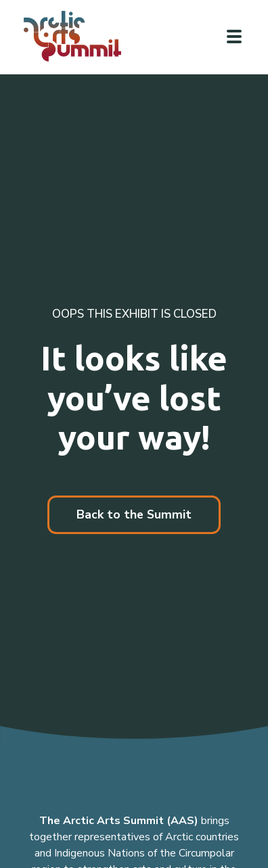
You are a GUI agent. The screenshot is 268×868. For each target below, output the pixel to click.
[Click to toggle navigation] (234, 37)
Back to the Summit (134, 514)
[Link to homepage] (78, 36)
